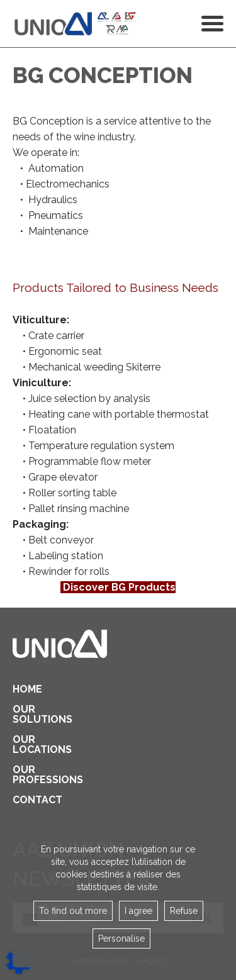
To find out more (73, 911)
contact (31, 800)
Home (27, 689)
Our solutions (31, 715)
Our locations (31, 745)
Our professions (31, 775)
